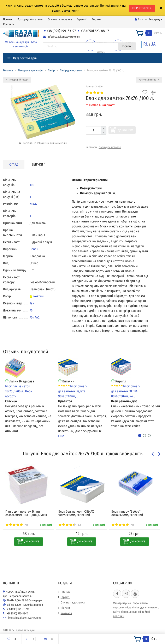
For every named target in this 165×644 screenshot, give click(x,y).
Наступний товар (149, 80)
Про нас (8, 19)
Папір (51, 70)
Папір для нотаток (71, 70)
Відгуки (96, 19)
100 (32, 185)
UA (153, 44)
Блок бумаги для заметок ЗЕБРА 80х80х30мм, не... (126, 391)
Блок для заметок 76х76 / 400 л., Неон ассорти (19, 391)
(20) (17, 525)
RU (146, 44)
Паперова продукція (30, 70)
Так (32, 303)
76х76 (33, 204)
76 (31, 310)
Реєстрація (155, 19)
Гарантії (82, 19)
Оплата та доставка (60, 19)
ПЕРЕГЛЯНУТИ (142, 8)
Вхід (139, 19)
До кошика (126, 130)
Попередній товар (17, 80)
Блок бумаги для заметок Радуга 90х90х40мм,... (73, 391)
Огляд (14, 164)
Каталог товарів (22, 58)
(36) (70, 525)
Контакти (9, 24)
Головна (8, 70)
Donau (34, 249)
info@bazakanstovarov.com (64, 37)
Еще (61, 436)
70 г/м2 (35, 317)
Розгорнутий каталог (30, 19)
